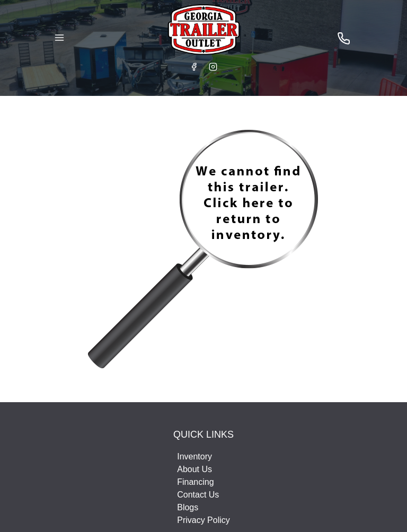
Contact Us (198, 495)
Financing (195, 482)
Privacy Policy (203, 520)
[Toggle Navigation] (59, 38)
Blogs (188, 507)
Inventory (194, 456)
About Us (194, 469)
